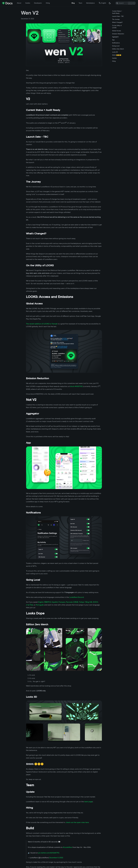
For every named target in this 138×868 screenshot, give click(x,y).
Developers (38, 3)
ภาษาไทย (30, 605)
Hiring (48, 3)
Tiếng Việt (89, 602)
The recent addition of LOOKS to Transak (42, 324)
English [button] (102, 3)
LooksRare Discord (76, 597)
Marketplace (90, 3)
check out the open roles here (77, 822)
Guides (28, 3)
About (19, 3)
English (41, 602)
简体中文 (48, 602)
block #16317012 (76, 386)
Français (62, 602)
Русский (69, 602)
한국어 (96, 602)
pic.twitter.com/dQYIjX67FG (49, 853)
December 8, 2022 (56, 858)
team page (88, 802)
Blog (73, 3)
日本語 (76, 602)
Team (80, 3)
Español (55, 602)
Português (40, 605)
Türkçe (81, 602)
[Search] (126, 3)
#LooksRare (68, 847)
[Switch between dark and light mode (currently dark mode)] (110, 3)
